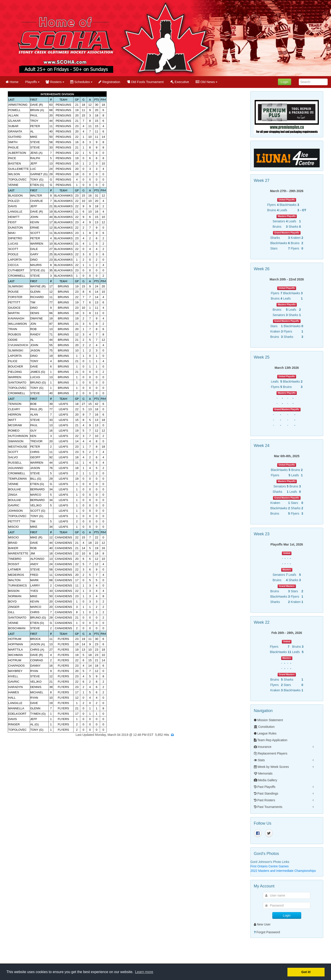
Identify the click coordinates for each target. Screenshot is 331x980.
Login (285, 82)
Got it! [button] (306, 972)
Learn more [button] (144, 972)
